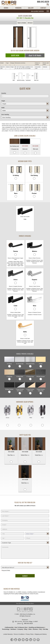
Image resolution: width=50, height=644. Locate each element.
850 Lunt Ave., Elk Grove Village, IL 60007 (26, 622)
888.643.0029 (43, 2)
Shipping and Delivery (41, 634)
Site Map (46, 629)
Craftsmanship (9, 627)
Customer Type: (25, 541)
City (12, 532)
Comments (25, 545)
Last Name (25, 514)
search (48, 4)
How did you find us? (25, 565)
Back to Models (22, 23)
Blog (26, 629)
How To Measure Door (21, 627)
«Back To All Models (35, 55)
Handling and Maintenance (37, 627)
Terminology (6, 629)
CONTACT (43, 8)
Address (25, 527)
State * (37, 532)
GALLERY (31, 8)
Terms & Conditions (19, 634)
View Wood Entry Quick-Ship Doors (25, 603)
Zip (12, 536)
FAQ (40, 629)
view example (25, 146)
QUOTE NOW (15, 55)
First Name (25, 509)
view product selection (37, 11)
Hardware (13, 629)
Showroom (25, 620)
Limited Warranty (8, 634)
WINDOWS (18, 8)
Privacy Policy (30, 634)
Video (30, 629)
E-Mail (25, 523)
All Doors (30, 23)
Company (25, 518)
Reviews (35, 629)
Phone (37, 536)
